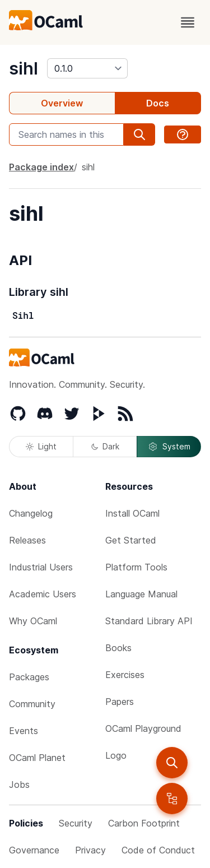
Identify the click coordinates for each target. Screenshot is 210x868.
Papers (120, 702)
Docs (158, 103)
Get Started (131, 540)
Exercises (125, 675)
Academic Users (43, 594)
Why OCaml (33, 621)
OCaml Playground (143, 728)
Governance (34, 850)
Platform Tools (136, 567)
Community (32, 704)
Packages (29, 677)
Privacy (90, 850)
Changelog (31, 513)
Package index (41, 167)
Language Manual (141, 594)
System (169, 447)
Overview (62, 103)
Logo (116, 755)
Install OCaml (132, 513)
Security (76, 823)
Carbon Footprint (144, 823)
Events (24, 731)
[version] (87, 68)
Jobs (19, 785)
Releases (27, 540)
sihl (24, 68)
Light (41, 446)
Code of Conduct (158, 850)
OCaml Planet (37, 758)
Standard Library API (149, 621)
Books (118, 648)
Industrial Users (41, 567)
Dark (105, 446)
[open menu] (188, 22)
